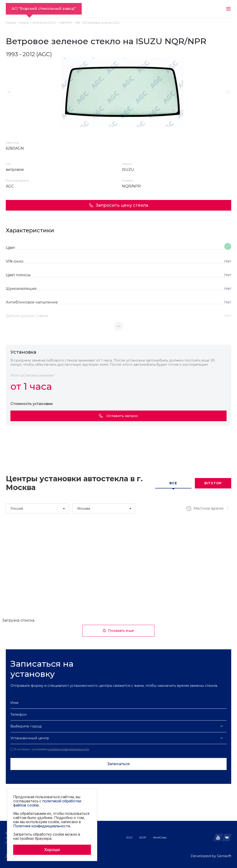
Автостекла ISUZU (44, 23)
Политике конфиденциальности (42, 826)
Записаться (118, 764)
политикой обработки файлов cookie (47, 803)
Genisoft (224, 856)
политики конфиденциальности (68, 749)
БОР (143, 837)
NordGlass (160, 837)
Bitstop (213, 483)
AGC (129, 837)
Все (173, 483)
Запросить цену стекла (118, 205)
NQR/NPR (65, 23)
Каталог (24, 23)
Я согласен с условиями (50, 749)
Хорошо (52, 850)
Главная (11, 23)
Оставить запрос (118, 416)
